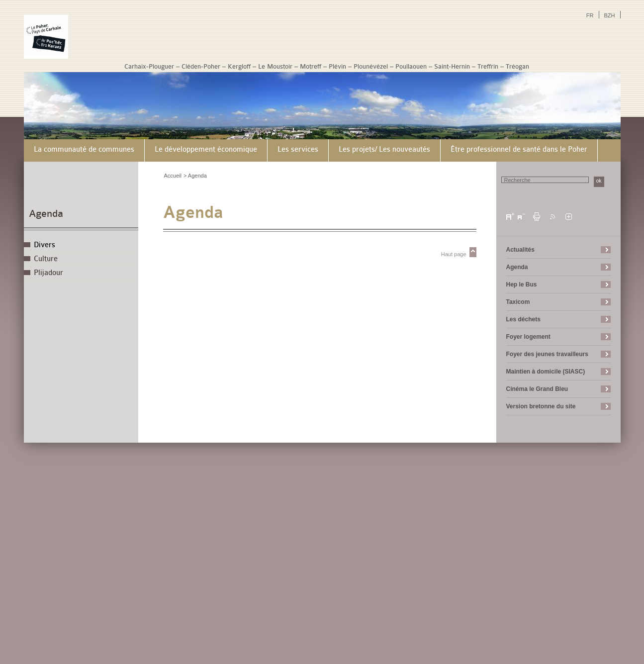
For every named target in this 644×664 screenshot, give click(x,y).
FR (590, 15)
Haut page (454, 254)
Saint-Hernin (452, 66)
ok (599, 181)
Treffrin (488, 66)
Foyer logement (528, 337)
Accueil (173, 176)
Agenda (46, 214)
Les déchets (523, 319)
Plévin (337, 66)
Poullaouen (411, 66)
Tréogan (517, 66)
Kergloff (239, 66)
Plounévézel (371, 66)
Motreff (311, 66)
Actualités (520, 250)
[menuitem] (84, 150)
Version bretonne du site (541, 406)
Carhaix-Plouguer (149, 66)
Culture (46, 259)
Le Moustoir (275, 66)
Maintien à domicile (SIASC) (546, 372)
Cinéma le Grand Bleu (537, 389)
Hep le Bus (522, 285)
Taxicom (518, 302)
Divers (45, 245)
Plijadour (48, 273)
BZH (610, 15)
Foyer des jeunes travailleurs (547, 354)
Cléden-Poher (201, 66)
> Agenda (195, 176)
